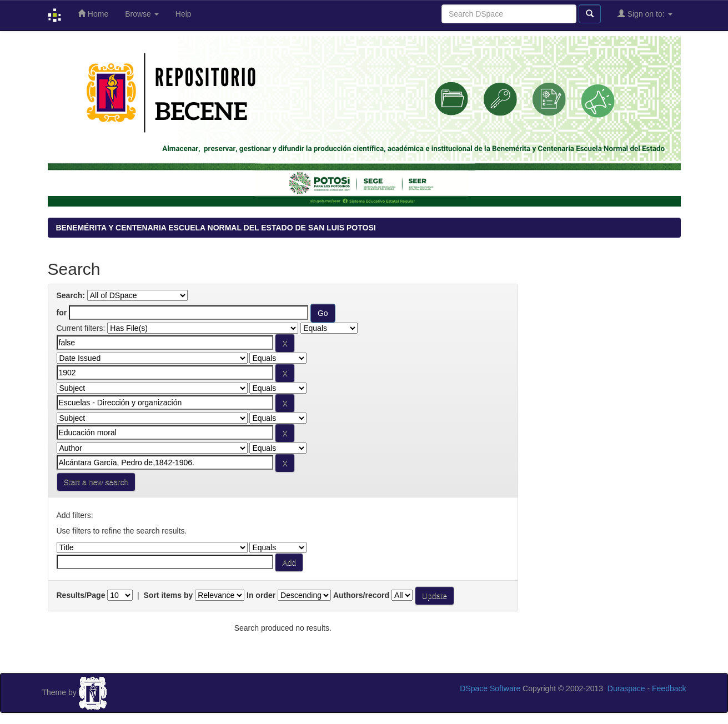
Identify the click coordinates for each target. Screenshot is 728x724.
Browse (142, 14)
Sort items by (169, 595)
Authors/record (361, 595)
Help (184, 14)
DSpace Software (490, 688)
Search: (71, 295)
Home (93, 14)
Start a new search (96, 482)
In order (261, 595)
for (62, 313)
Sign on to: (645, 14)
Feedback (669, 688)
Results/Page (81, 595)
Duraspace (626, 688)
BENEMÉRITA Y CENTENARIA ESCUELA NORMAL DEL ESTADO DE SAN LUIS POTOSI (216, 228)
